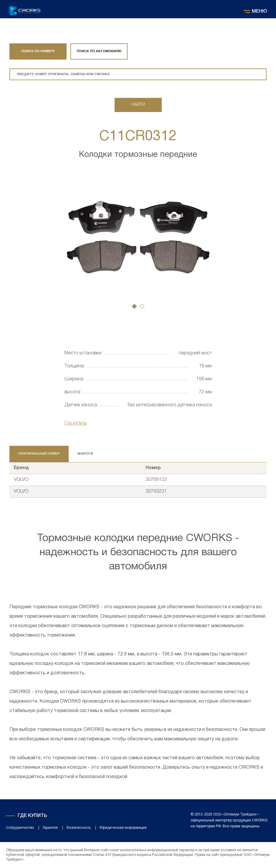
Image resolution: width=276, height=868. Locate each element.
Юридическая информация (123, 828)
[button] (134, 306)
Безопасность (79, 828)
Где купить (76, 423)
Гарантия (50, 828)
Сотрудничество (20, 828)
